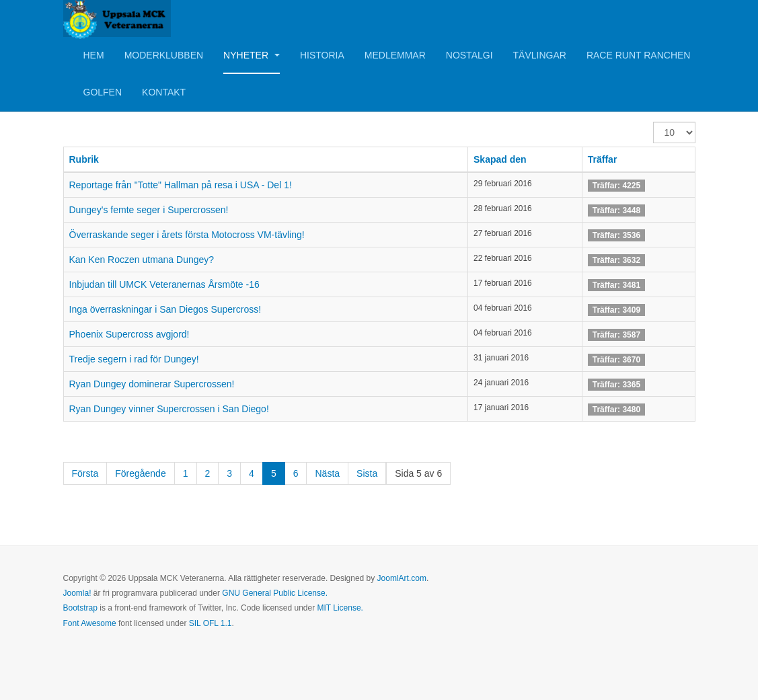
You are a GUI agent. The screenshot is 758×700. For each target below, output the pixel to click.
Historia (322, 55)
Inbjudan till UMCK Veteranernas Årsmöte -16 (164, 284)
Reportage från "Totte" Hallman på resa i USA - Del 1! (181, 185)
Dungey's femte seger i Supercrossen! (149, 210)
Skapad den (500, 159)
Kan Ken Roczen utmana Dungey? (142, 260)
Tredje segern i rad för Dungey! (134, 359)
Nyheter (252, 55)
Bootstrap (80, 608)
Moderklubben (164, 55)
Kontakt (164, 92)
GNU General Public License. (275, 593)
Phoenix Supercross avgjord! (129, 334)
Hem (94, 55)
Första (85, 473)
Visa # (653, 122)
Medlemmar (395, 55)
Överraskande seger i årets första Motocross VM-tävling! (187, 235)
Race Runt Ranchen (639, 55)
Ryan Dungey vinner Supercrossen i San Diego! (169, 409)
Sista (367, 473)
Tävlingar (540, 55)
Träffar (603, 159)
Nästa (327, 473)
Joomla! (77, 593)
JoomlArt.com (402, 578)
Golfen (103, 92)
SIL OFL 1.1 (211, 623)
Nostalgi (469, 55)
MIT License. (340, 608)
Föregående (141, 473)
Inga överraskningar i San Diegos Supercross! (165, 309)
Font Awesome (90, 623)
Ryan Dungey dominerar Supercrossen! (152, 384)
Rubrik (84, 159)
